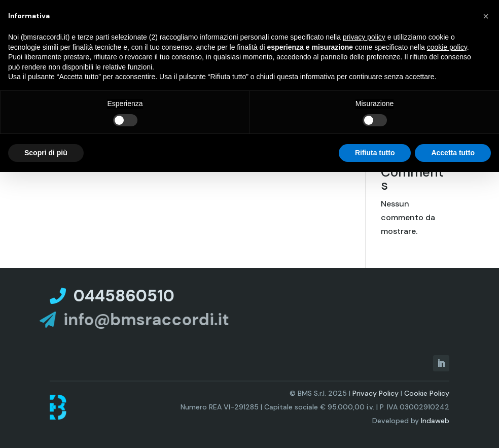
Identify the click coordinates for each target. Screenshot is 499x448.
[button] (486, 16)
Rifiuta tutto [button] (375, 153)
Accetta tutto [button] (453, 153)
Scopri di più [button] (46, 153)
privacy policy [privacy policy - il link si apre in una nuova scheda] (364, 37)
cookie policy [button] (447, 47)
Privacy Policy (376, 393)
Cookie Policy (427, 393)
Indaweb (435, 421)
